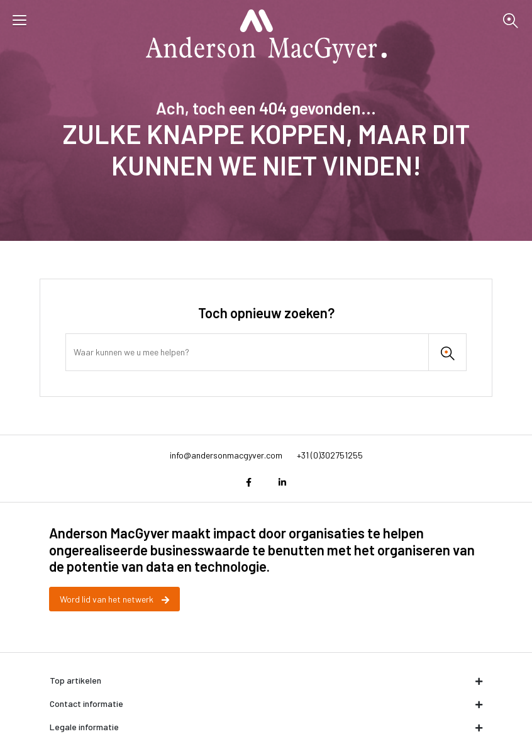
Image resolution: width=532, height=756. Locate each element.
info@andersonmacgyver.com (226, 455)
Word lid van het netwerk (114, 599)
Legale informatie (266, 727)
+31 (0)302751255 (330, 455)
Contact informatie (266, 703)
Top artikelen (266, 680)
